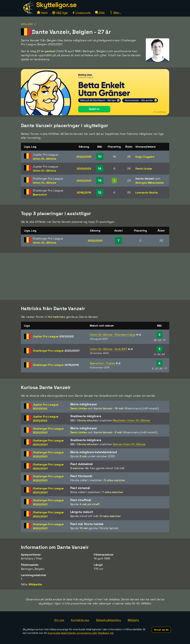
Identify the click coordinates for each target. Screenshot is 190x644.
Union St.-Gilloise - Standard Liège (113, 335)
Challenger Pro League (56, 351)
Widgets (133, 620)
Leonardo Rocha (147, 192)
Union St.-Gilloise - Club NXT (109, 349)
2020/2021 (84, 181)
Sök (100, 13)
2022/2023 (84, 157)
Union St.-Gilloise (44, 159)
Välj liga (60, 13)
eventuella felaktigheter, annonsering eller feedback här (80, 633)
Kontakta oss (80, 620)
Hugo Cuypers (145, 157)
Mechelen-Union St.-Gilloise (131, 420)
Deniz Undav (144, 169)
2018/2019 (84, 192)
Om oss (59, 620)
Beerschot (40, 194)
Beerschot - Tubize (102, 363)
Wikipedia (35, 584)
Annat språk (161, 630)
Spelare (27, 24)
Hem (42, 13)
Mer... (115, 13)
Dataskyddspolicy (108, 620)
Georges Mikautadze (149, 183)
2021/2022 (84, 169)
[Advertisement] (95, 276)
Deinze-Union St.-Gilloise (129, 444)
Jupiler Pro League (53, 336)
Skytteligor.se (56, 5)
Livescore (81, 13)
